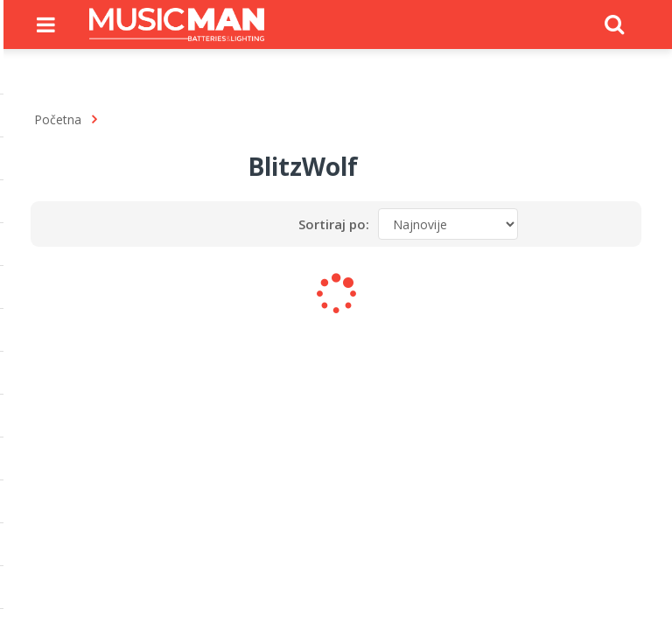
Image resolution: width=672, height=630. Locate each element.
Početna (58, 119)
